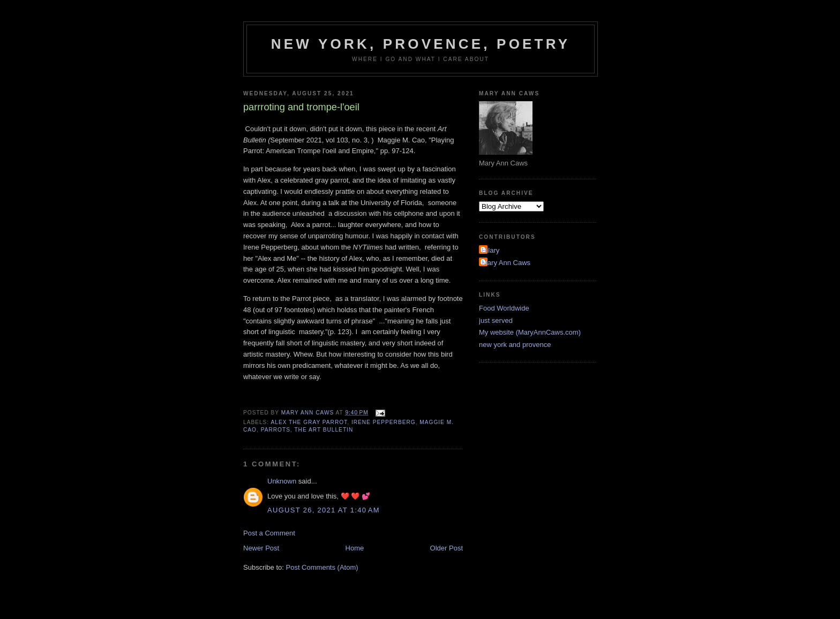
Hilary (490, 250)
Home (355, 548)
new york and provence (515, 345)
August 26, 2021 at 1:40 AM (324, 510)
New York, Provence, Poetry (421, 44)
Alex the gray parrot (309, 422)
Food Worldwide (504, 308)
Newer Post (261, 548)
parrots (276, 430)
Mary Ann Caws (506, 263)
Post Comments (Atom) (322, 567)
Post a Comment (269, 533)
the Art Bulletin (324, 430)
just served (496, 320)
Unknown (282, 481)
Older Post (447, 548)
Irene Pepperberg (384, 422)
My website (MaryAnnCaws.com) (530, 332)
